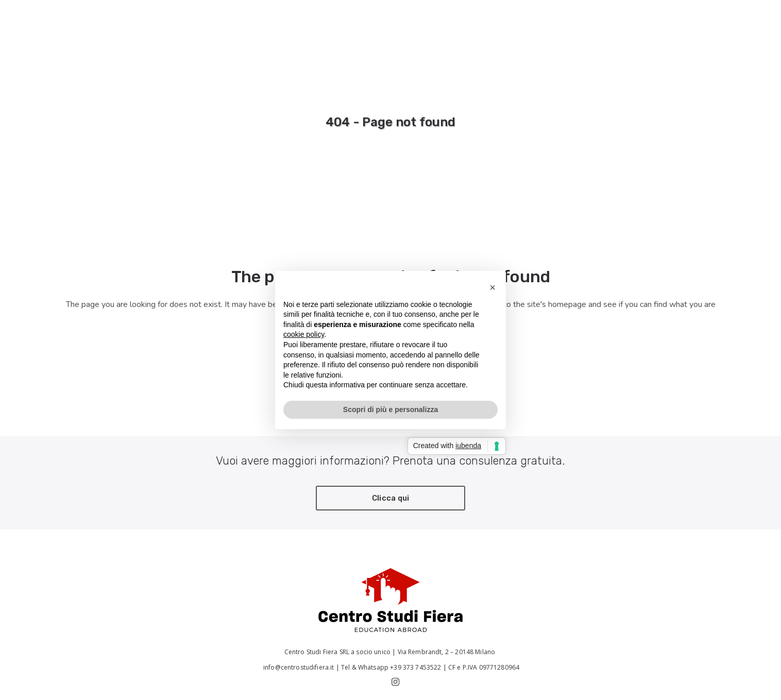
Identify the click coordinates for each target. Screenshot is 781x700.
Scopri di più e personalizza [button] (390, 409)
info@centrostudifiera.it (298, 667)
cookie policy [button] (304, 334)
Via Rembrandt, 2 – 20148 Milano (447, 652)
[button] (493, 287)
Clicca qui (391, 498)
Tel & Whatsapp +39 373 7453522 (391, 667)
